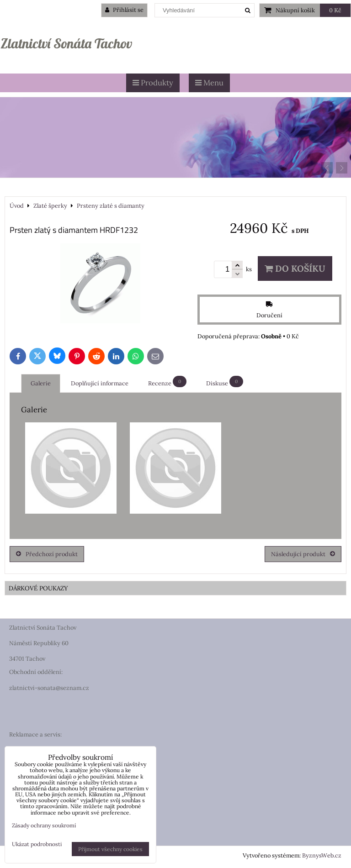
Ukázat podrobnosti (37, 844)
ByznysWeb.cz (322, 855)
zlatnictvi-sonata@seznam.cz (49, 688)
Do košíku (295, 268)
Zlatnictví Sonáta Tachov (66, 43)
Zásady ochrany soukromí (44, 825)
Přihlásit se (124, 10)
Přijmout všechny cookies (110, 849)
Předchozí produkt (47, 554)
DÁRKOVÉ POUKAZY (38, 588)
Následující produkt (303, 554)
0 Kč (335, 10)
